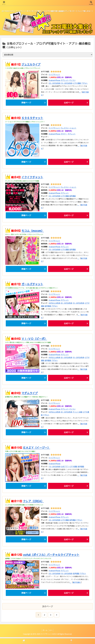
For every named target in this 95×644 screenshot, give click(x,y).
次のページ (48, 607)
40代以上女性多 (55, 303)
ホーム (45, 631)
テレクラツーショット (68, 128)
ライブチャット (54, 74)
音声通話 (72, 196)
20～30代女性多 (55, 83)
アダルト (84, 83)
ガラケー (64, 134)
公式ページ (69, 103)
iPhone (58, 80)
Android (52, 80)
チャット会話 (77, 413)
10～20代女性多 (67, 83)
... (80, 92)
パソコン (72, 80)
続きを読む (77, 583)
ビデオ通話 (77, 83)
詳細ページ (26, 103)
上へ (51, 631)
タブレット (65, 80)
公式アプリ (65, 467)
